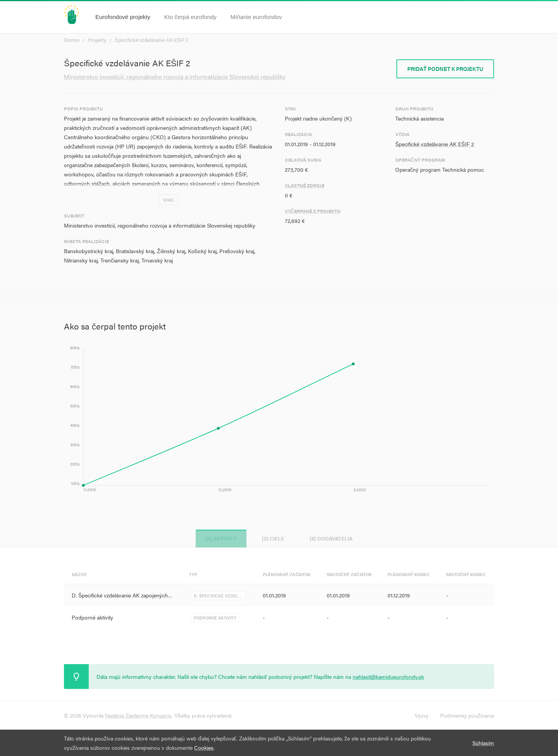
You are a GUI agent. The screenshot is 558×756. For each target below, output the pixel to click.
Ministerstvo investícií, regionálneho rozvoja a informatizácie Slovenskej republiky (175, 77)
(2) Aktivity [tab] (218, 538)
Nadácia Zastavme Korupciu (138, 715)
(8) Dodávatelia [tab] (334, 538)
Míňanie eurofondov (256, 17)
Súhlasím (483, 743)
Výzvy (422, 715)
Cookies (204, 747)
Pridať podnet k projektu (445, 69)
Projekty (97, 40)
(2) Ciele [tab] (273, 538)
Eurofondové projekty (123, 17)
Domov (72, 40)
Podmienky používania (467, 715)
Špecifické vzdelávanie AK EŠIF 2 (152, 40)
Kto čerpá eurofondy (190, 17)
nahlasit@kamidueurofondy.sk (388, 677)
